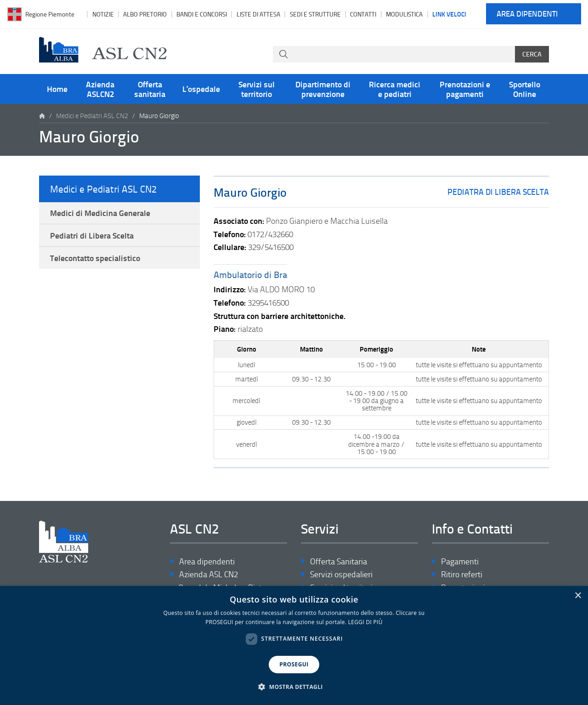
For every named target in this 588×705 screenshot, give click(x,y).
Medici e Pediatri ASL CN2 (92, 116)
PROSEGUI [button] (294, 664)
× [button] (578, 596)
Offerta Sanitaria (339, 561)
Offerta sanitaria (150, 89)
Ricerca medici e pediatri (395, 89)
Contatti (363, 14)
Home (57, 89)
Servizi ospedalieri (341, 574)
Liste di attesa (258, 14)
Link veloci (449, 14)
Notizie (103, 14)
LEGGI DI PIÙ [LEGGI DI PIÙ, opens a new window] (365, 622)
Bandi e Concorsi (202, 14)
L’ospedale (201, 89)
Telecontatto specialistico (95, 258)
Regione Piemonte (50, 14)
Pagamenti (460, 561)
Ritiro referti (462, 574)
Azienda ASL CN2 (209, 574)
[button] (294, 687)
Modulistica (404, 14)
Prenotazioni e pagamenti (465, 89)
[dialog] (294, 645)
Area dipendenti (527, 14)
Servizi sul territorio (257, 89)
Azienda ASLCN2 (100, 89)
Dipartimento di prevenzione (323, 89)
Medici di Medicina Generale (100, 213)
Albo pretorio (145, 14)
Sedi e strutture (315, 14)
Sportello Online (525, 89)
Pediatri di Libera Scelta (92, 235)
